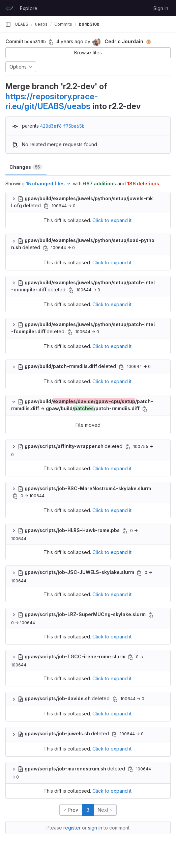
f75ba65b (74, 126)
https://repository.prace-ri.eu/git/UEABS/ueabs (52, 101)
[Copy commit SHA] (51, 42)
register (72, 828)
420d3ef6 (51, 126)
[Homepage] (9, 8)
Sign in (161, 8)
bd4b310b (89, 24)
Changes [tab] (26, 167)
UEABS (22, 24)
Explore (29, 8)
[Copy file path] (46, 206)
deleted (68, 366)
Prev (71, 810)
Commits (63, 24)
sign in (95, 828)
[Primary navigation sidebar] (8, 24)
